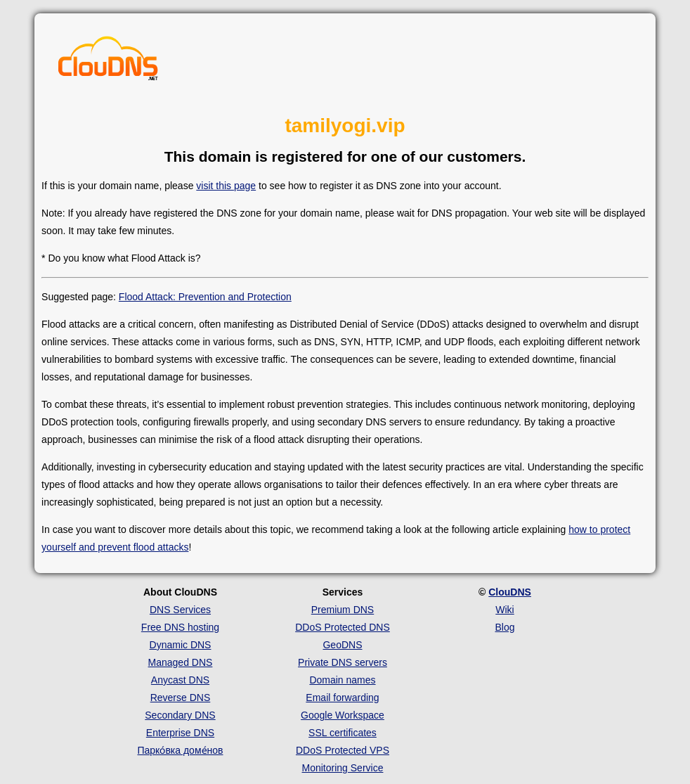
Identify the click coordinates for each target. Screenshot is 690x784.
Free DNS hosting (180, 627)
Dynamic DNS (181, 645)
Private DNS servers (343, 662)
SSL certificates (343, 733)
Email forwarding (342, 698)
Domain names (342, 680)
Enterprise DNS (180, 733)
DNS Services (180, 610)
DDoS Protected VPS (343, 750)
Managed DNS (181, 662)
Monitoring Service (343, 768)
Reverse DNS (181, 698)
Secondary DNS (180, 715)
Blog (505, 627)
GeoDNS (342, 645)
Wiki (505, 610)
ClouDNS (510, 592)
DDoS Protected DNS (343, 627)
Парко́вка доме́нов (180, 750)
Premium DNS (343, 610)
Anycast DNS (180, 680)
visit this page (226, 186)
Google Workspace (343, 715)
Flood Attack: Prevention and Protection (205, 297)
